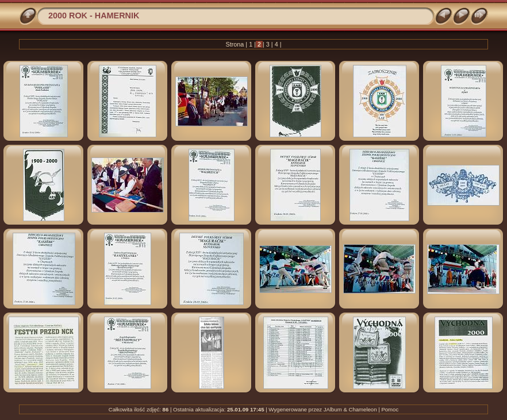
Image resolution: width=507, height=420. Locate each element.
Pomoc (390, 409)
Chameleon (362, 409)
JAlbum (333, 409)
